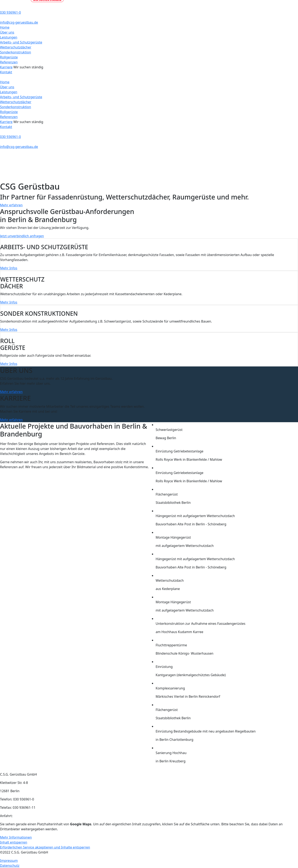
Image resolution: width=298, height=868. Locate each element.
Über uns (7, 32)
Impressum (9, 861)
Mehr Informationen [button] (16, 837)
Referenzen (9, 62)
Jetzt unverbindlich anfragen (22, 236)
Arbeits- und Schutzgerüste (21, 42)
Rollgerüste (9, 57)
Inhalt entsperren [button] (14, 842)
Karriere (6, 67)
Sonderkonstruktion (16, 52)
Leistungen (9, 37)
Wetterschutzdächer (16, 47)
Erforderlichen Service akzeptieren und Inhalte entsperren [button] (45, 847)
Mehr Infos (9, 268)
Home (5, 27)
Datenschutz (10, 866)
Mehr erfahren (11, 205)
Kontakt (6, 72)
